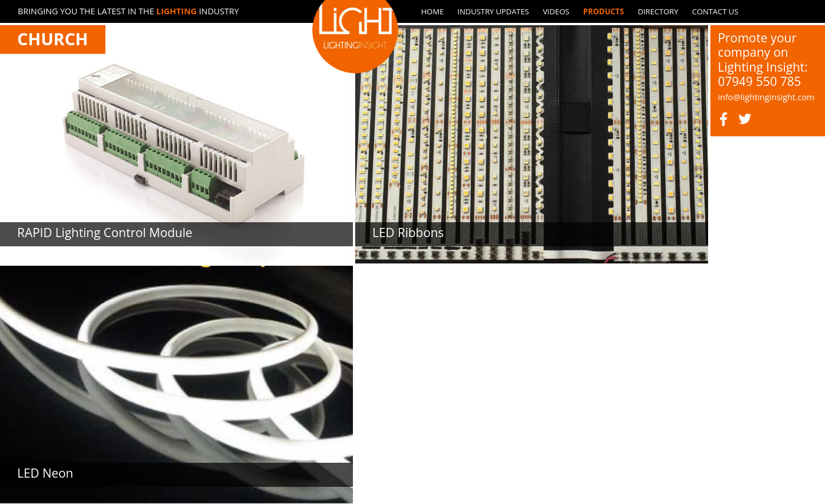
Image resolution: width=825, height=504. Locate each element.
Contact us (715, 11)
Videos (556, 11)
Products (604, 11)
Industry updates (494, 11)
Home (433, 11)
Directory (658, 11)
